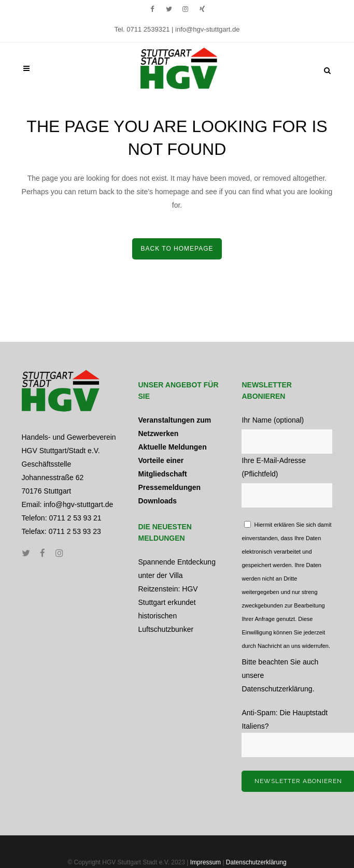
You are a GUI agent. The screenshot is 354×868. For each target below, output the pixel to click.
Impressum (206, 862)
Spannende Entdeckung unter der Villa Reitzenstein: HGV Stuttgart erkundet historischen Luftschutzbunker (176, 596)
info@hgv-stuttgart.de (207, 29)
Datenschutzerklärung (277, 689)
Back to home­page (177, 249)
